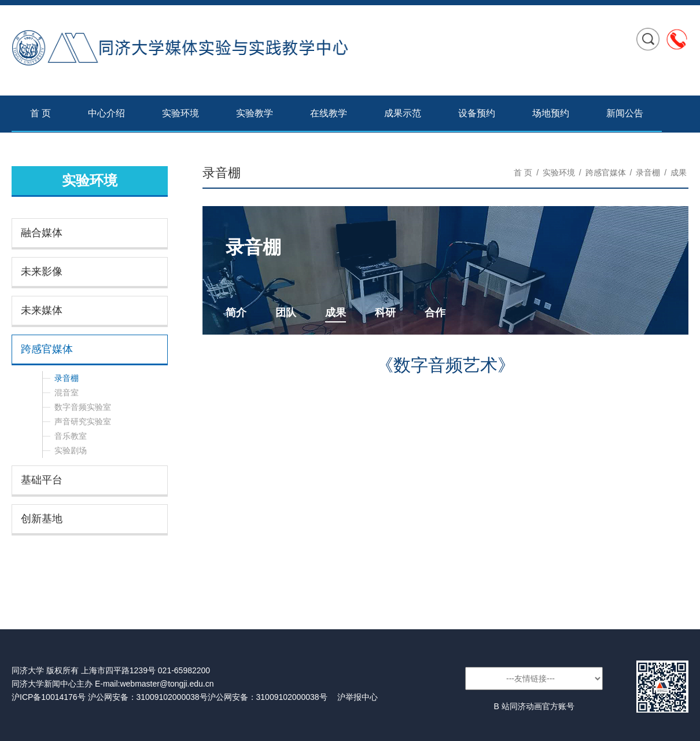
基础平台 (42, 480)
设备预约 (477, 113)
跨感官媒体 (47, 349)
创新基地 (42, 519)
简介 (236, 313)
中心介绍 (106, 113)
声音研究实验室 (83, 421)
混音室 (67, 392)
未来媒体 (42, 310)
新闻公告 (625, 113)
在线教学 (329, 113)
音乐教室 (71, 436)
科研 (385, 313)
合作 (435, 313)
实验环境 (180, 113)
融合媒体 (42, 233)
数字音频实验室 (83, 407)
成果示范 (403, 113)
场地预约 (551, 113)
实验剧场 (71, 450)
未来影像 (42, 272)
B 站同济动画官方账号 (534, 706)
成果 (679, 173)
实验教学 (255, 113)
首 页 (40, 113)
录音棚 (67, 378)
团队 (286, 313)
